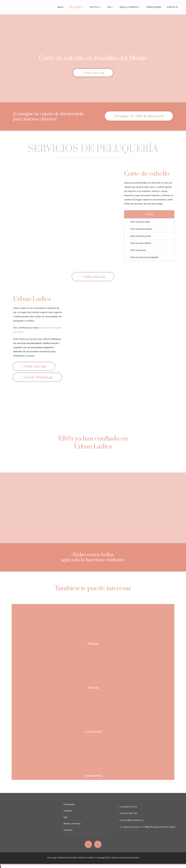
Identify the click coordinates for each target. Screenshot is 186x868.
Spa (65, 816)
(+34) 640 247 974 (127, 806)
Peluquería (69, 804)
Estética (68, 810)
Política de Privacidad (67, 857)
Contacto (68, 829)
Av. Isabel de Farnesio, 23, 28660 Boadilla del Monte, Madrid (146, 826)
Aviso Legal (52, 857)
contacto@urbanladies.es (130, 819)
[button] (14, 401)
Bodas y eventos (72, 823)
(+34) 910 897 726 (127, 813)
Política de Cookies (86, 857)
